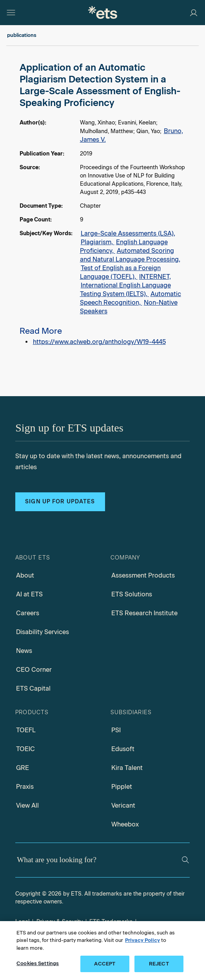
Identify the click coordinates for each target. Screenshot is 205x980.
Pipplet (122, 787)
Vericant (123, 805)
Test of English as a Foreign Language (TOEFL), (120, 272)
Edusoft (123, 749)
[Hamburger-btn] (11, 13)
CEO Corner (34, 670)
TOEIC (25, 749)
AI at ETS (29, 594)
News (24, 651)
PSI (116, 730)
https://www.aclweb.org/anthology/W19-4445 (99, 342)
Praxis (25, 787)
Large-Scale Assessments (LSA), (128, 233)
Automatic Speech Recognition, (131, 298)
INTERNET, (155, 277)
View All (27, 805)
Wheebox (125, 824)
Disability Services (43, 632)
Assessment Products (143, 575)
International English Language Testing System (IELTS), (125, 290)
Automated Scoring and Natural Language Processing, (130, 255)
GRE (23, 768)
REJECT (159, 964)
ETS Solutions (132, 594)
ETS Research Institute (144, 613)
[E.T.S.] (103, 12)
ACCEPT (105, 964)
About (25, 575)
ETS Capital (33, 688)
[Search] (185, 860)
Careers (28, 613)
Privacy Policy (142, 940)
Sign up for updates (60, 502)
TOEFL (26, 730)
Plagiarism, (98, 242)
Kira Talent (127, 768)
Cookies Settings (38, 963)
